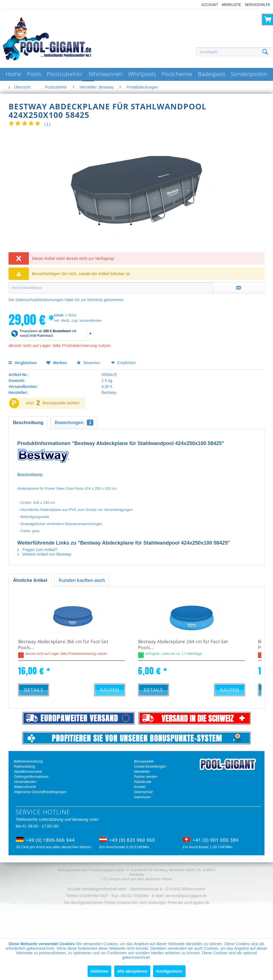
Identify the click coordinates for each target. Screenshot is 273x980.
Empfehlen (124, 363)
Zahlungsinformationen (31, 777)
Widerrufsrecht (25, 787)
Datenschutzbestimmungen (40, 300)
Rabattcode (142, 782)
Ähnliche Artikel (30, 580)
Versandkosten (25, 782)
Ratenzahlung (24, 767)
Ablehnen (100, 971)
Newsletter (142, 772)
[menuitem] (208, 5)
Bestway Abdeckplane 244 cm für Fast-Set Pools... (183, 645)
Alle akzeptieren (132, 971)
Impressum (142, 797)
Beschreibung (28, 423)
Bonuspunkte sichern (61, 403)
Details (34, 690)
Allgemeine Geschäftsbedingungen (40, 792)
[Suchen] (265, 52)
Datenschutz (143, 792)
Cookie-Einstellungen (150, 767)
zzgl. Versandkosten (86, 321)
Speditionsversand (28, 772)
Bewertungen (74, 423)
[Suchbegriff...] (233, 52)
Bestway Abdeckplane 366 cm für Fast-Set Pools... (63, 645)
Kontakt (140, 787)
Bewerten (89, 363)
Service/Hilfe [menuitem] (257, 5)
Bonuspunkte (144, 761)
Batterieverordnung (28, 761)
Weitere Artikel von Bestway (44, 554)
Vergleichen (22, 363)
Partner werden (145, 777)
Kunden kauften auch (82, 580)
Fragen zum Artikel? (37, 550)
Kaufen (110, 690)
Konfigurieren (169, 971)
